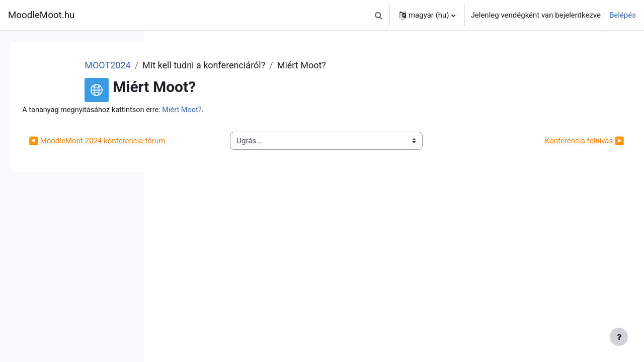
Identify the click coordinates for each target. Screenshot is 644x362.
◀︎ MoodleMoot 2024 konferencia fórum (233, 147)
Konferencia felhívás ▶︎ (562, 147)
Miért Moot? (328, 110)
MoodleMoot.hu (41, 15)
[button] (379, 15)
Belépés (623, 15)
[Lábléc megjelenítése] (619, 337)
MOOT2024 (232, 65)
